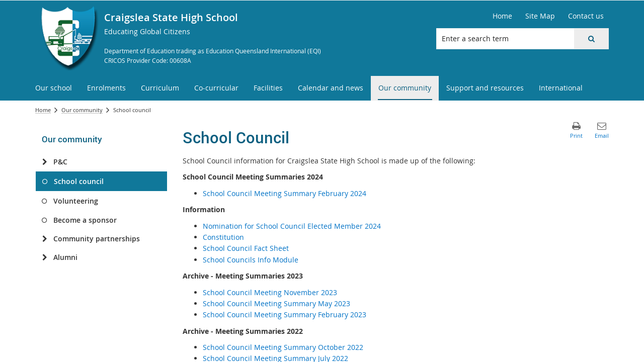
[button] (591, 39)
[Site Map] (540, 16)
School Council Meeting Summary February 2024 (285, 193)
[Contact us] (586, 16)
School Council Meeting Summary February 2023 (285, 314)
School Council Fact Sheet (246, 248)
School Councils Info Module (251, 260)
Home (43, 110)
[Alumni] (45, 257)
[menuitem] (54, 88)
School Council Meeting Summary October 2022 (283, 347)
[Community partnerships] (45, 239)
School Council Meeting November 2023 (270, 292)
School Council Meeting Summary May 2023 (276, 303)
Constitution (223, 237)
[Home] (502, 16)
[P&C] (45, 162)
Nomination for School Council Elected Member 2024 (292, 226)
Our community (82, 110)
